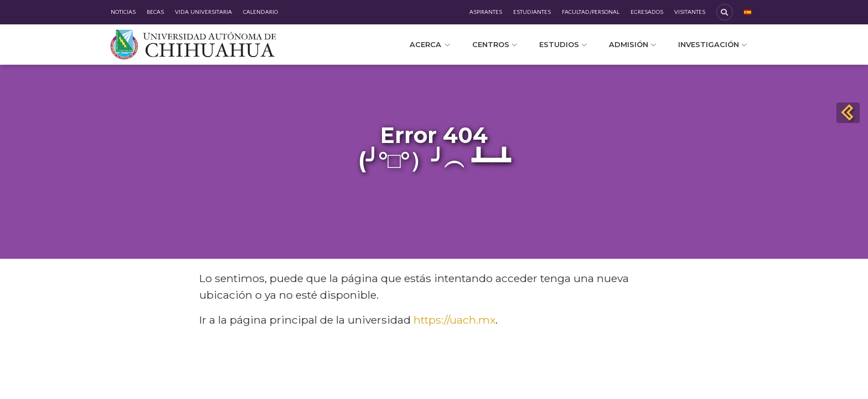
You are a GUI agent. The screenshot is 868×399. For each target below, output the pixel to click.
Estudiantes (532, 12)
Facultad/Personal (591, 12)
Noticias (123, 12)
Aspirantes (486, 12)
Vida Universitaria (203, 12)
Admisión (632, 44)
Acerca (430, 44)
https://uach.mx (454, 320)
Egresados (647, 12)
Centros (495, 44)
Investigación (712, 44)
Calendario (260, 12)
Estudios (563, 44)
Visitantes (690, 12)
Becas (155, 12)
